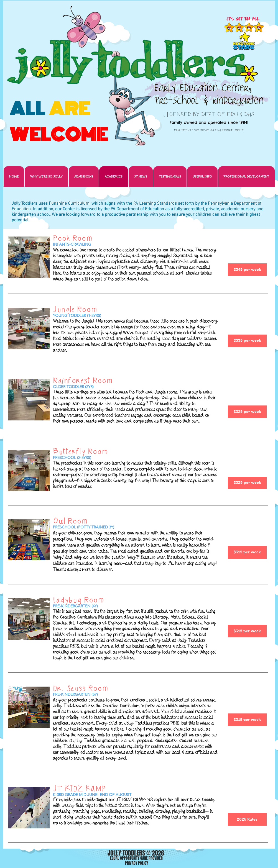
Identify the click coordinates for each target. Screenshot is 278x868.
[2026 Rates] (247, 819)
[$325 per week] (247, 412)
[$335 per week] (247, 341)
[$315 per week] (247, 552)
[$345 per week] (247, 270)
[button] (141, 177)
